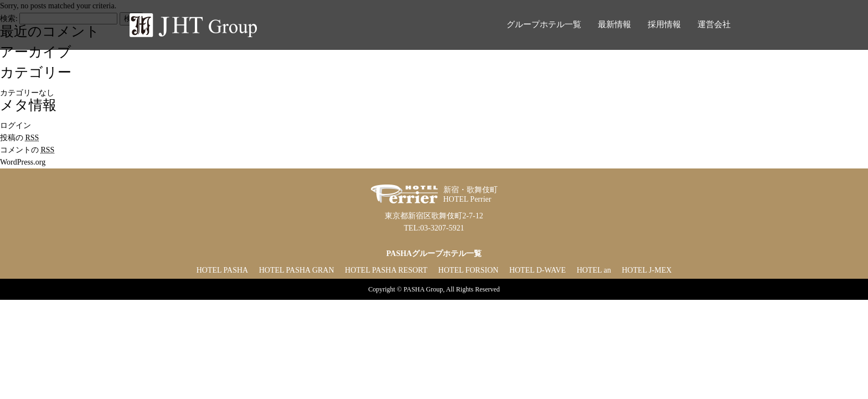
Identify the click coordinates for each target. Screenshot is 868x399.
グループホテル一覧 (544, 24)
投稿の (19, 138)
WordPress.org (23, 162)
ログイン (15, 126)
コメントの (27, 150)
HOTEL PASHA (222, 270)
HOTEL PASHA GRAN (297, 270)
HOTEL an (594, 270)
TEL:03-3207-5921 (434, 228)
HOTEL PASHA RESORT (386, 270)
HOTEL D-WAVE (538, 270)
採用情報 (664, 24)
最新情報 (614, 24)
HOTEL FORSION (469, 270)
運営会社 (714, 24)
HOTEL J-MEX (647, 270)
